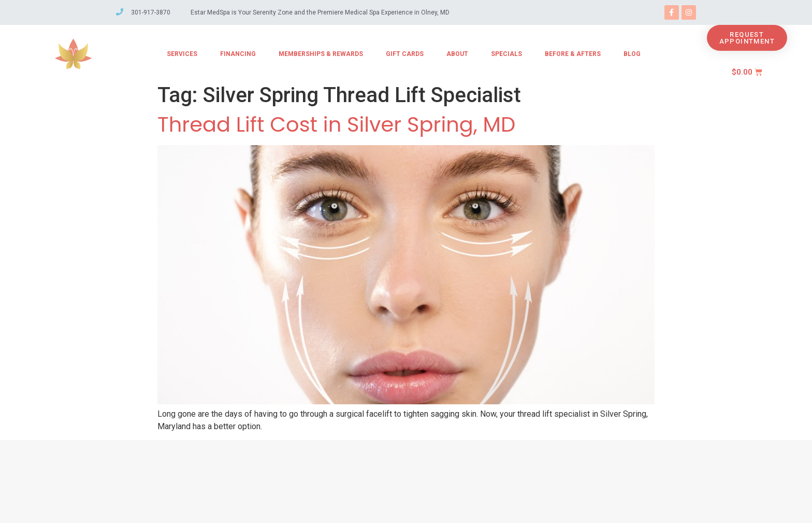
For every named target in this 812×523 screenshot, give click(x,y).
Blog (632, 54)
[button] (747, 38)
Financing (238, 54)
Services (182, 54)
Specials (506, 54)
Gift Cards (405, 54)
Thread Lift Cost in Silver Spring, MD (336, 124)
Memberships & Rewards (321, 54)
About (457, 54)
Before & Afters (573, 54)
